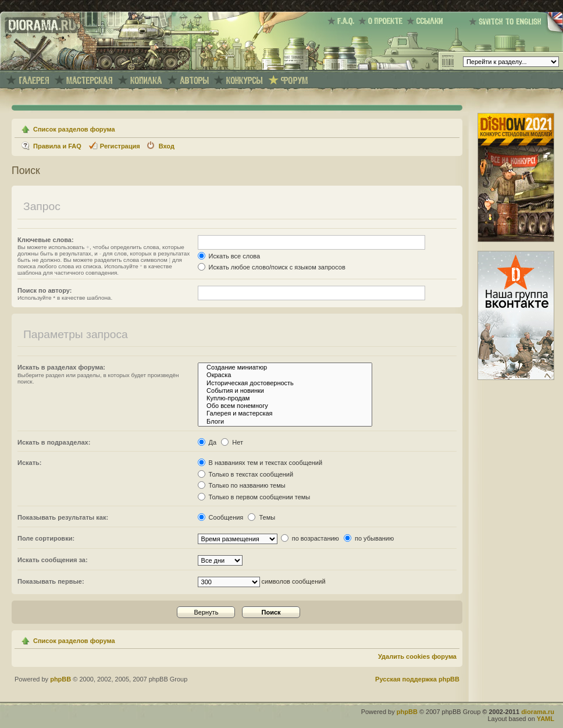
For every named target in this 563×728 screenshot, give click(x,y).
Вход (167, 146)
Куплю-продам (285, 398)
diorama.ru (538, 712)
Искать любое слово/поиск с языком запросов (272, 267)
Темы (261, 517)
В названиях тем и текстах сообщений (260, 463)
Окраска (285, 375)
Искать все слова (229, 256)
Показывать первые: (51, 581)
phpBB (60, 679)
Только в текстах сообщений (246, 474)
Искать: (29, 463)
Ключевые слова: (46, 240)
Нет (232, 442)
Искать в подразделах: (54, 442)
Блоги (285, 422)
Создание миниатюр (285, 367)
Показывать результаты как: (63, 517)
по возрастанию (310, 538)
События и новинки (285, 391)
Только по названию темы (242, 485)
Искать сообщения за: (53, 560)
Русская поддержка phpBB (417, 679)
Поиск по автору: (44, 290)
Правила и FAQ (57, 146)
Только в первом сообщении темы (254, 497)
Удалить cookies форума (417, 656)
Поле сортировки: (46, 538)
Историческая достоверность (285, 383)
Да (207, 442)
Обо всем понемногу (285, 406)
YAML (546, 719)
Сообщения (221, 517)
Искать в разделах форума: (61, 367)
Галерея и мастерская (285, 413)
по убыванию (369, 538)
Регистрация (120, 146)
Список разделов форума (74, 129)
